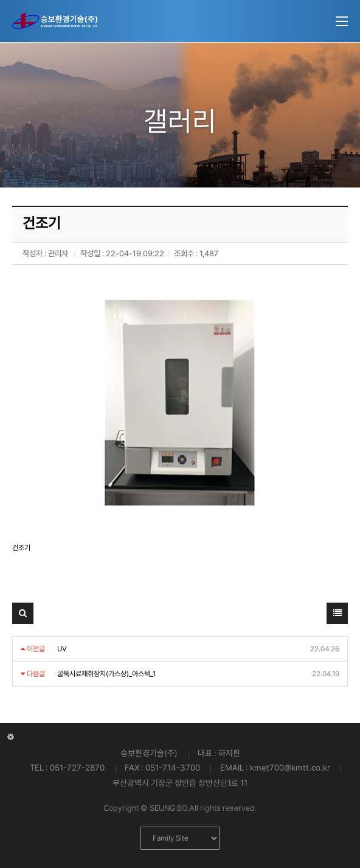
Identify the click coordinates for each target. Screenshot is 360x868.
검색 (23, 616)
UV (62, 649)
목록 (337, 616)
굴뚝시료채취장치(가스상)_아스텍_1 (106, 674)
